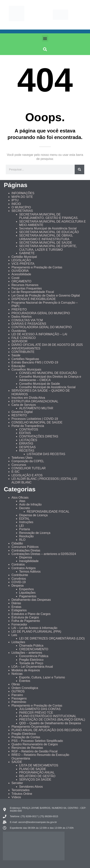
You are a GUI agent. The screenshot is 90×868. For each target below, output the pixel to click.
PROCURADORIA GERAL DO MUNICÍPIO (41, 313)
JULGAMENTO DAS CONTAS (40, 709)
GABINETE (27, 253)
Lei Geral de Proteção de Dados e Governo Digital (46, 295)
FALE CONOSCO (24, 338)
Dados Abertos (22, 317)
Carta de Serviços (24, 405)
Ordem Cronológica (25, 688)
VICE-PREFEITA (23, 264)
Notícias (17, 674)
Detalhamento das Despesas (31, 600)
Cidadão (17, 543)
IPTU (15, 200)
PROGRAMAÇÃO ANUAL (37, 772)
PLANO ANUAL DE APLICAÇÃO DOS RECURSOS (47, 730)
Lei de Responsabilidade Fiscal (33, 292)
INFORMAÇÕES (23, 193)
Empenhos (27, 589)
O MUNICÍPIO (21, 207)
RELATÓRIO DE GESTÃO (37, 776)
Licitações (18, 642)
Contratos (18, 564)
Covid (15, 278)
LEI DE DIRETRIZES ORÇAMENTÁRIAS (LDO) (52, 638)
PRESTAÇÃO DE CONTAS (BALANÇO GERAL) (52, 720)
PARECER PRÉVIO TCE (36, 713)
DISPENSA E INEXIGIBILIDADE (34, 299)
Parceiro (17, 695)
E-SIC (16, 472)
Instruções (26, 522)
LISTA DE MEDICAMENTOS (39, 765)
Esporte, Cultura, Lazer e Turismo (42, 677)
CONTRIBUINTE (23, 352)
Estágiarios (19, 610)
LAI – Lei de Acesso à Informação (34, 628)
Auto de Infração (30, 504)
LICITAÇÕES (28, 440)
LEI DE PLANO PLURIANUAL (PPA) (36, 632)
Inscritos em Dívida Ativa (28, 398)
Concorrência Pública (34, 656)
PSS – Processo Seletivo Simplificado (37, 741)
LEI (21, 526)
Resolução (26, 536)
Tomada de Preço (31, 663)
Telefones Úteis (22, 458)
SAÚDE (17, 762)
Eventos (25, 681)
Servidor (17, 783)
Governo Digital (22, 412)
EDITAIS (25, 433)
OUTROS (18, 691)
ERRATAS (26, 443)
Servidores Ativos (31, 787)
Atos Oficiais (20, 498)
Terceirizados (20, 790)
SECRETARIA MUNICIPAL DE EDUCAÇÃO (49, 232)
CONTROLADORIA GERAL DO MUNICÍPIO (42, 327)
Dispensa (26, 557)
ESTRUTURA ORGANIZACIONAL (35, 401)
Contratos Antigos (24, 568)
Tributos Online (22, 794)
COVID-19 (19, 582)
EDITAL (24, 519)
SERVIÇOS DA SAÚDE (35, 780)
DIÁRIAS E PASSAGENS (29, 324)
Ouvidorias (19, 331)
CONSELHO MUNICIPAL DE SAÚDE (37, 422)
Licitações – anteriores (27, 653)
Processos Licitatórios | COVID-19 (35, 419)
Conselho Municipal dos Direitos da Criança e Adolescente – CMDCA (50, 378)
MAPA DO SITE (22, 197)
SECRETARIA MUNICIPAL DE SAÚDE (46, 243)
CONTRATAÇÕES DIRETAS (39, 436)
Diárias (16, 603)
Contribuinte (20, 575)
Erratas (16, 607)
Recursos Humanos (25, 285)
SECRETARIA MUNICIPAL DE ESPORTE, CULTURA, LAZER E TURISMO (48, 248)
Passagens (19, 698)
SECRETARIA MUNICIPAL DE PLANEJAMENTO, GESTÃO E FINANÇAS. (49, 216)
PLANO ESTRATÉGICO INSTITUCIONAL (48, 716)
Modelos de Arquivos (26, 670)
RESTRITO (19, 415)
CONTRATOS (29, 429)
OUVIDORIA (20, 271)
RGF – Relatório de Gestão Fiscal (34, 751)
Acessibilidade (21, 274)
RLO (22, 540)
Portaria (25, 529)
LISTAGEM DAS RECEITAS (46, 454)
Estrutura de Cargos (25, 617)
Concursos (19, 465)
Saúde (16, 355)
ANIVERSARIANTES (26, 348)
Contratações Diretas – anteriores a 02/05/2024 (44, 554)
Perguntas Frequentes (27, 288)
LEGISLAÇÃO (21, 260)
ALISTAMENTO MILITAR (36, 408)
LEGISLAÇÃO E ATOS (27, 475)
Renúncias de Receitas (27, 748)
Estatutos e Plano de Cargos (31, 614)
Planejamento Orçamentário (31, 727)
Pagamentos (28, 596)
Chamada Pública (31, 646)
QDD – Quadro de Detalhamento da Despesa (50, 723)
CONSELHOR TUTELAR (29, 468)
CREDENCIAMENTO (34, 649)
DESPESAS (27, 447)
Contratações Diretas (26, 550)
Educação (18, 366)
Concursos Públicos (25, 547)
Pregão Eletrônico (31, 660)
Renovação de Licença (35, 533)
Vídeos (16, 797)
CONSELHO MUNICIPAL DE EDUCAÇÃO (48, 373)
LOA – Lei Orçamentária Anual (32, 667)
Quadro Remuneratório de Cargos (35, 744)
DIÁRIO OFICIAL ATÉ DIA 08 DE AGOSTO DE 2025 (47, 345)
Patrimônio (19, 702)
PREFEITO (19, 309)
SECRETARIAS (22, 211)
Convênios (19, 579)
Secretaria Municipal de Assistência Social (48, 228)
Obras (16, 684)
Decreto (25, 508)
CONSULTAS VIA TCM (27, 320)
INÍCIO (16, 204)
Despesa (18, 586)
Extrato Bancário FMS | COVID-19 (35, 362)
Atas (22, 501)
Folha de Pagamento (26, 621)
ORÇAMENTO (21, 281)
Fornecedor (19, 624)
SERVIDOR (19, 341)
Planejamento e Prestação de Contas (37, 267)
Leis (14, 635)
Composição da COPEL (28, 461)
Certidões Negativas (25, 359)
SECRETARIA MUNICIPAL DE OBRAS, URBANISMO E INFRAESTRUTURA (46, 237)
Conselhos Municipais (26, 369)
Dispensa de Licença (33, 515)
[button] (45, 38)
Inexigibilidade (29, 561)
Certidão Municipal (24, 257)
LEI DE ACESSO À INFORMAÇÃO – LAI (39, 334)
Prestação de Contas (26, 737)
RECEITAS (27, 451)
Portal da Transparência (28, 426)
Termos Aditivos (30, 572)
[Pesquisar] (79, 169)
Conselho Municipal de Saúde (40, 384)
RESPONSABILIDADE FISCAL (48, 512)
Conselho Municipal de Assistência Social (47, 387)
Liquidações (27, 593)
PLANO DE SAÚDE (33, 769)
